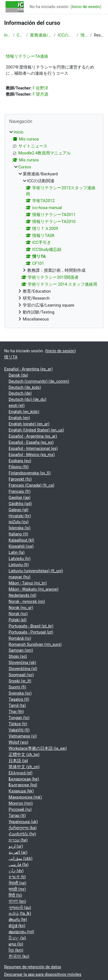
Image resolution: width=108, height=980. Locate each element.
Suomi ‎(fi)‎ (17, 687)
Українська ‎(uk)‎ (23, 822)
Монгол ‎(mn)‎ (21, 803)
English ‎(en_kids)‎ (24, 412)
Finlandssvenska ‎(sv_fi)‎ (30, 473)
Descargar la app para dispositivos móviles (43, 974)
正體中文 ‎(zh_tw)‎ (24, 755)
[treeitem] (54, 226)
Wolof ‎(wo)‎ (18, 742)
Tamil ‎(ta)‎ (17, 705)
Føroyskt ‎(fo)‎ (20, 479)
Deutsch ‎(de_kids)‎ (25, 387)
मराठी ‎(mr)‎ (17, 889)
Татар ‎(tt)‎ (17, 816)
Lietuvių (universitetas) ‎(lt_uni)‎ (36, 571)
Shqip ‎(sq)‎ (18, 656)
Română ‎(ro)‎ (20, 638)
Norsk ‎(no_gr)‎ (21, 608)
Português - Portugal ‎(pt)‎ (31, 632)
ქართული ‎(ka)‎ (23, 828)
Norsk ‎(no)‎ (18, 614)
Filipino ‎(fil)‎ (19, 467)
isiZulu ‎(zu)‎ (19, 522)
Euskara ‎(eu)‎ (20, 461)
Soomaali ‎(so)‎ (21, 675)
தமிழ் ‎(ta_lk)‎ (20, 913)
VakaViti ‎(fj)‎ (19, 730)
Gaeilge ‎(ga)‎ (20, 498)
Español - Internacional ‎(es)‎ (33, 448)
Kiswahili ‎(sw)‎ (21, 546)
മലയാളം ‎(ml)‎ (21, 932)
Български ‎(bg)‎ (23, 785)
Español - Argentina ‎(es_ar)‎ (28, 369)
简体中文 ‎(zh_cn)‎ (24, 767)
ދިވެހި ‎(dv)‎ (16, 871)
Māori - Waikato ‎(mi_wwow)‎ (34, 589)
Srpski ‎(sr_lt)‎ (20, 681)
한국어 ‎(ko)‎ (19, 956)
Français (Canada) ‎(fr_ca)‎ (32, 485)
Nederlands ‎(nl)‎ (22, 595)
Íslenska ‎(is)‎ (20, 528)
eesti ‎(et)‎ (17, 406)
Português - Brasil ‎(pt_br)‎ (31, 626)
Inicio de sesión (86, 7)
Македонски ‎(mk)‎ (25, 797)
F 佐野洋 (40, 88)
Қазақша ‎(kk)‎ (21, 791)
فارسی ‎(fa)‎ (19, 865)
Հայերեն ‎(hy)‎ (22, 834)
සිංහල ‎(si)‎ (17, 938)
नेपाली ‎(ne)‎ (17, 883)
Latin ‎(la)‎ (17, 552)
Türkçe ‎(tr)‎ (18, 724)
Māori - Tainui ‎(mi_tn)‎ (28, 583)
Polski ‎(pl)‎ (18, 620)
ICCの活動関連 (66, 35)
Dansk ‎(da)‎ (18, 375)
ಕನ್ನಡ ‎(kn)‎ (17, 926)
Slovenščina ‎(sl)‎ (23, 669)
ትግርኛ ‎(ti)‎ (17, 877)
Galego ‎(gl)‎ (18, 510)
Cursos (20, 35)
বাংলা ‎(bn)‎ (17, 901)
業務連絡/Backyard (41, 35)
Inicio (7, 35)
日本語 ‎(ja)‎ (18, 761)
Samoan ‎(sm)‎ (21, 650)
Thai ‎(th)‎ (16, 712)
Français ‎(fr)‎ (20, 491)
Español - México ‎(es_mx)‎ (32, 455)
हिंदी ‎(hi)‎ (15, 895)
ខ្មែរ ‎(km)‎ (16, 950)
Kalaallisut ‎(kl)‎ (21, 540)
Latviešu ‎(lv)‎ (20, 559)
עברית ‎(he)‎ (18, 840)
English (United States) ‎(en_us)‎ (36, 430)
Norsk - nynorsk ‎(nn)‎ (27, 601)
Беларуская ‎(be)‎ (24, 779)
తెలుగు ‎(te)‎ (18, 920)
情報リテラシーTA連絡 (27, 56)
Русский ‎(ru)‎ (20, 809)
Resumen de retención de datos (33, 967)
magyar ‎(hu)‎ (20, 577)
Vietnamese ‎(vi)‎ (23, 736)
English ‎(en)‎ (19, 418)
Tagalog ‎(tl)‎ (19, 699)
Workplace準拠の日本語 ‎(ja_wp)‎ (38, 748)
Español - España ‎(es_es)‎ (31, 442)
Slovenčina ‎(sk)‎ (22, 663)
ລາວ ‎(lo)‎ (16, 944)
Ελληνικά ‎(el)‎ (21, 773)
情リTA (84, 35)
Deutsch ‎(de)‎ (20, 393)
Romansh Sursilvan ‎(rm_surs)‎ (35, 644)
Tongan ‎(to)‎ (19, 718)
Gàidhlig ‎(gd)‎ (20, 504)
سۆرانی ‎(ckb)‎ (21, 858)
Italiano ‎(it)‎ (18, 534)
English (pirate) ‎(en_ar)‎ (29, 424)
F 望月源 (40, 94)
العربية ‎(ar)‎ (18, 852)
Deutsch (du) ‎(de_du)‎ (27, 399)
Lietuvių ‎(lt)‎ (19, 565)
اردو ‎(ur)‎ (16, 846)
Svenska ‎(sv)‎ (20, 693)
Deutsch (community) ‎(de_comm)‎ (39, 381)
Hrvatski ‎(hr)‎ (20, 516)
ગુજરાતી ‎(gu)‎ (20, 908)
